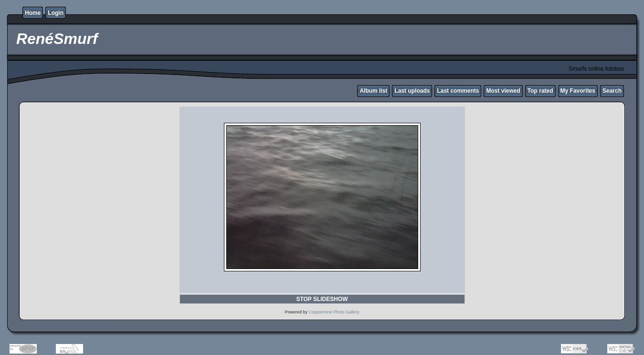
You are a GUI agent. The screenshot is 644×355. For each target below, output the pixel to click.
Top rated (540, 91)
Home (33, 13)
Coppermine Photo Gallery (334, 312)
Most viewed (503, 91)
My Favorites (578, 91)
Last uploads (412, 91)
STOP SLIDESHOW (322, 299)
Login (56, 13)
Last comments (458, 91)
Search (612, 91)
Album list (373, 91)
